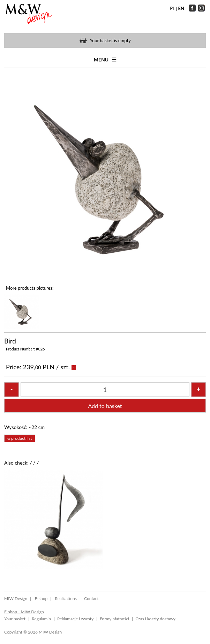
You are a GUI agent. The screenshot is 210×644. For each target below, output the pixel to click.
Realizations (66, 598)
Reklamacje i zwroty (75, 619)
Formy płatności (114, 619)
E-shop (41, 598)
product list (20, 438)
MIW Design (16, 598)
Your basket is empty (110, 40)
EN (181, 8)
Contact (91, 598)
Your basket (15, 619)
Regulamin (41, 619)
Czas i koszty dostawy (155, 619)
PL (172, 8)
